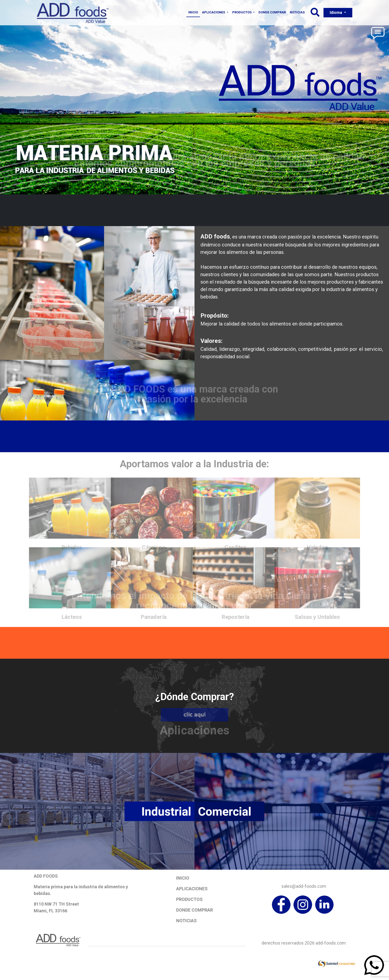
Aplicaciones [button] (214, 12)
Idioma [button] (336, 13)
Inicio (193, 12)
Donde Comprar (272, 12)
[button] (315, 14)
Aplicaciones (192, 889)
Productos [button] (242, 12)
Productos (189, 899)
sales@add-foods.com (304, 886)
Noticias (297, 12)
